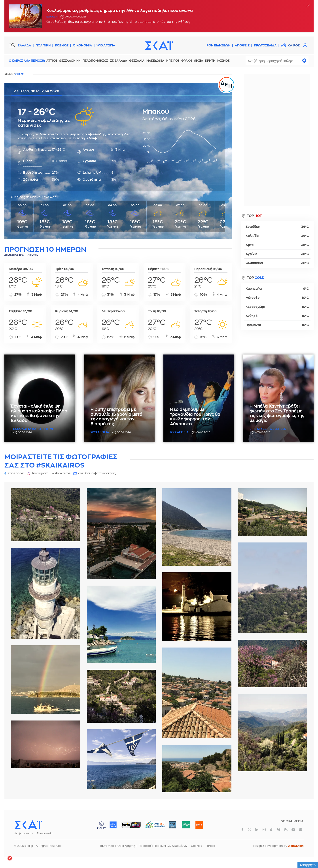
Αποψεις (242, 45)
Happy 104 (199, 825)
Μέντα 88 (186, 825)
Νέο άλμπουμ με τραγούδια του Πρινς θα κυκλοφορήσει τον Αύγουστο (195, 417)
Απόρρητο (308, 865)
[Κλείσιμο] (308, 6)
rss (286, 830)
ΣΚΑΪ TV (101, 825)
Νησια (199, 61)
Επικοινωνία (45, 834)
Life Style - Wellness (268, 429)
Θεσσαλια (137, 61)
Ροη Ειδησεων (218, 45)
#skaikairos (61, 473)
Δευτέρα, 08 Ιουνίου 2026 (37, 91)
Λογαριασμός (305, 45)
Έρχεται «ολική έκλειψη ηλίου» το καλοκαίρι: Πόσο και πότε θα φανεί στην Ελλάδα (39, 413)
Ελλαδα (52, 17)
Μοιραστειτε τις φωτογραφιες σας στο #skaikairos (61, 461)
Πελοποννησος (95, 61)
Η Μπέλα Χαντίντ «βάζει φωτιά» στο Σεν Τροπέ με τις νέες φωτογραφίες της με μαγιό (277, 413)
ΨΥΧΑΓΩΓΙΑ (106, 45)
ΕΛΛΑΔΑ (24, 45)
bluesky (279, 830)
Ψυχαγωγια (100, 432)
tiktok (271, 830)
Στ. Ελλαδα (119, 61)
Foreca (210, 846)
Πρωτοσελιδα (265, 45)
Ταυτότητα (107, 846)
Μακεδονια (155, 61)
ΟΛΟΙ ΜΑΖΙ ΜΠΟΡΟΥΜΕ (151, 827)
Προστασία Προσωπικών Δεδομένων (163, 846)
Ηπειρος (173, 61)
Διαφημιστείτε (24, 834)
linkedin (257, 830)
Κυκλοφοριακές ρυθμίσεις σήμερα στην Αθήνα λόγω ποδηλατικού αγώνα (120, 11)
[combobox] (277, 61)
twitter (250, 830)
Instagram (40, 473)
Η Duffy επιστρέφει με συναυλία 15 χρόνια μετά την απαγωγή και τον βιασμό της (116, 417)
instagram (264, 830)
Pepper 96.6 (172, 825)
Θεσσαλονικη (70, 61)
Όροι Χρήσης (126, 846)
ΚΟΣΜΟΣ (62, 45)
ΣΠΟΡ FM (131, 825)
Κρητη (210, 61)
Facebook (16, 473)
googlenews (301, 830)
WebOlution (296, 846)
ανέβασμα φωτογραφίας (97, 473)
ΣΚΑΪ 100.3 (113, 825)
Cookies (196, 846)
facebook (242, 830)
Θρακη (187, 61)
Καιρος (294, 45)
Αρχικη (9, 74)
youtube (293, 830)
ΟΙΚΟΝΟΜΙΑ (82, 45)
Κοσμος (223, 61)
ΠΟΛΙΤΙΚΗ (43, 45)
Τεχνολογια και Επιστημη (33, 429)
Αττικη (52, 61)
